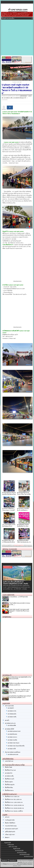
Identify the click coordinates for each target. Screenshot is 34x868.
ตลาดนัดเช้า (11, 708)
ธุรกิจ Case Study (13, 847)
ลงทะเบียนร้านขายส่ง (28, 856)
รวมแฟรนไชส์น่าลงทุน (11, 826)
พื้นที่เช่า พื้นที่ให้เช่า (10, 823)
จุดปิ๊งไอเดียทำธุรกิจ (10, 832)
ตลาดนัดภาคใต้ (12, 749)
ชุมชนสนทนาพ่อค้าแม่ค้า (12, 829)
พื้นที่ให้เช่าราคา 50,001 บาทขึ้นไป (14, 811)
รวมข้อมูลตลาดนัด (10, 820)
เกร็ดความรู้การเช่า (10, 835)
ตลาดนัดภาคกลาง (12, 737)
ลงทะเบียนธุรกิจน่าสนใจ (25, 854)
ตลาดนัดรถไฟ (9, 773)
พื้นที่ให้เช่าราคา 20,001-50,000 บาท (14, 808)
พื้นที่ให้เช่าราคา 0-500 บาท (12, 797)
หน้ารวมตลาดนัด (9, 706)
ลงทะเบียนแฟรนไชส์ (19, 851)
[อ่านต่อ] (25, 589)
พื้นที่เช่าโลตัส (9, 767)
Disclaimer (30, 864)
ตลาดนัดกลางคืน (8, 98)
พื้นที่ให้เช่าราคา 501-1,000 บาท (13, 799)
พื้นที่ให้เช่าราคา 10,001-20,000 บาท (14, 805)
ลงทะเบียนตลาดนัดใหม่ (22, 853)
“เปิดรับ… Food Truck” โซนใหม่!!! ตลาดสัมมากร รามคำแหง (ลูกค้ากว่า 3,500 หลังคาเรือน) (19, 691)
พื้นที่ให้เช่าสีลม (9, 788)
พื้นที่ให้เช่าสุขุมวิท (10, 785)
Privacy (5, 864)
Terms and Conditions (22, 864)
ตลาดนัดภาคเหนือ (12, 740)
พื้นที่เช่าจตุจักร (9, 782)
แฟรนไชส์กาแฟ (9, 761)
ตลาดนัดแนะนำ (7, 675)
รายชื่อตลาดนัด (11, 845)
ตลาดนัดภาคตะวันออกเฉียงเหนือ (16, 746)
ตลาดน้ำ (7, 720)
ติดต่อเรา (7, 837)
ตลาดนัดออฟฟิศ (12, 725)
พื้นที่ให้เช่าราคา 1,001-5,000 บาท (14, 802)
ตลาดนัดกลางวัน (12, 711)
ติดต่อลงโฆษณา (13, 861)
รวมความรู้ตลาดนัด (8, 595)
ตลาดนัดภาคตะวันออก (14, 743)
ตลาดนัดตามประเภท (10, 723)
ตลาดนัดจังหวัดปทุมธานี (19, 98)
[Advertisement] (17, 37)
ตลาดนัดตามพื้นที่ (9, 729)
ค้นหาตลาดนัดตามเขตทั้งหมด (13, 752)
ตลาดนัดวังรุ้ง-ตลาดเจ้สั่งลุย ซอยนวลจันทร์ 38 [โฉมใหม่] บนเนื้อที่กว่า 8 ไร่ (20, 697)
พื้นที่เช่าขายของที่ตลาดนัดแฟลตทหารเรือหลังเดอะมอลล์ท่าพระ (20, 684)
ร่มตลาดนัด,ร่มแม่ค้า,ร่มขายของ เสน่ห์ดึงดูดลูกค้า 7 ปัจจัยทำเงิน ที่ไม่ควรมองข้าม (19, 611)
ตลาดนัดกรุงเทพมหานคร (14, 731)
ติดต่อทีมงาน (5, 861)
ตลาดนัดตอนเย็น (12, 714)
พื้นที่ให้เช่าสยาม (9, 790)
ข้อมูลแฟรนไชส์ (8, 843)
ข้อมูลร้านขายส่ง (17, 849)
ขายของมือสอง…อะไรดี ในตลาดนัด (19, 597)
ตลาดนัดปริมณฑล (12, 734)
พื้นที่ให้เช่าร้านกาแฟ (10, 770)
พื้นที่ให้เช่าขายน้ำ (10, 779)
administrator (24, 96)
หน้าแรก (7, 817)
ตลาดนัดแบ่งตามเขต (13, 754)
